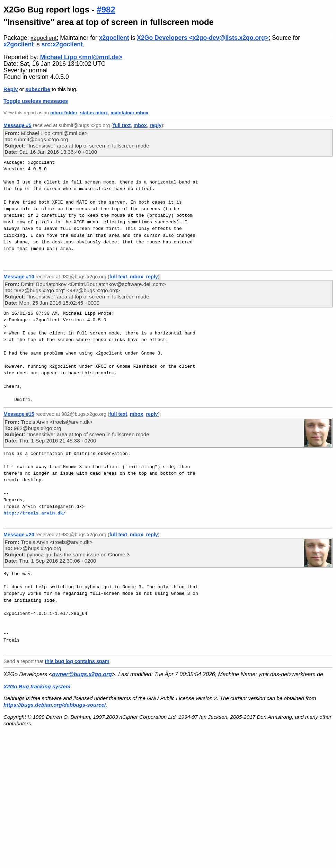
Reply (11, 89)
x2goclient (43, 38)
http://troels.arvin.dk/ (34, 513)
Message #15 (19, 414)
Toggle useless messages (36, 101)
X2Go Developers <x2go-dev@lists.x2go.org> (203, 38)
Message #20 (19, 535)
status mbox (94, 113)
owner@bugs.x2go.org (82, 674)
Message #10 (19, 277)
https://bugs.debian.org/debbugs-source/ (55, 705)
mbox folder (64, 113)
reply (156, 125)
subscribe (38, 89)
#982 (106, 10)
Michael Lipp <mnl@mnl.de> (81, 57)
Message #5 (17, 125)
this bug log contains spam (77, 661)
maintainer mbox (129, 113)
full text (122, 125)
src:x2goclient (62, 44)
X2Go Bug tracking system (37, 686)
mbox (140, 125)
